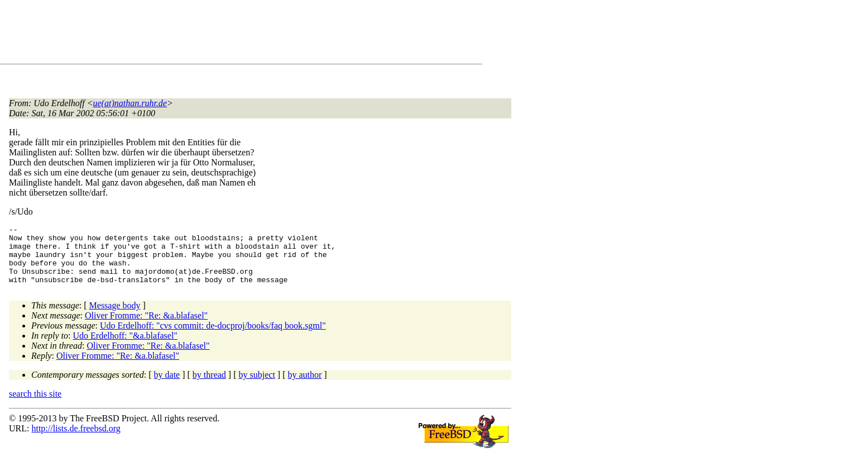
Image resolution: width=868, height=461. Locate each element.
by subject (257, 386)
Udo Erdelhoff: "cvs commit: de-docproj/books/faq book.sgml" (213, 337)
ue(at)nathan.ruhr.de (130, 103)
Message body (115, 317)
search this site (35, 405)
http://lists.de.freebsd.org (76, 440)
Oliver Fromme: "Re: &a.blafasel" (146, 327)
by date (167, 386)
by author (304, 386)
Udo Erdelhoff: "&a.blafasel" (125, 347)
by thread (209, 386)
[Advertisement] (212, 34)
